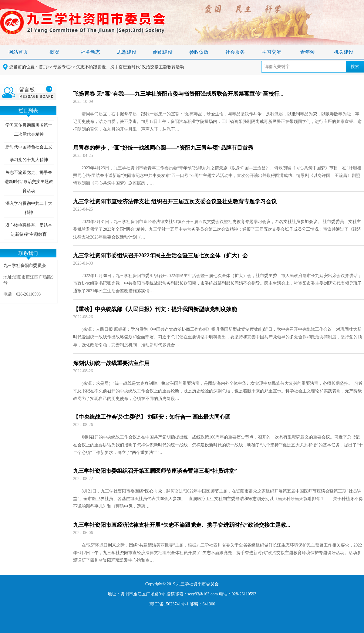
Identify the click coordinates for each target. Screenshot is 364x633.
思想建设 (127, 52)
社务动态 (90, 52)
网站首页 (18, 52)
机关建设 (344, 52)
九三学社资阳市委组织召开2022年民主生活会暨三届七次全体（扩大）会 (160, 256)
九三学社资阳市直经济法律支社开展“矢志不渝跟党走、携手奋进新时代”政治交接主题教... (182, 525)
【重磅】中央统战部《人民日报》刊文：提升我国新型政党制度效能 (155, 309)
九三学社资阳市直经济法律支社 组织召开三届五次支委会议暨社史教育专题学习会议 (175, 201)
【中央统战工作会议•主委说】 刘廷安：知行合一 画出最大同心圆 (152, 417)
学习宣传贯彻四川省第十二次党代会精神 (29, 130)
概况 (54, 52)
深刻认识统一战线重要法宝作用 (111, 363)
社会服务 (235, 52)
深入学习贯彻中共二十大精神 (29, 208)
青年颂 (308, 52)
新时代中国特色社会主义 (29, 147)
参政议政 (199, 52)
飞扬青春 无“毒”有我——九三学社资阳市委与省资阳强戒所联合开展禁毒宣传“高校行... (178, 94)
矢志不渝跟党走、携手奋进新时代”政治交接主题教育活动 (130, 67)
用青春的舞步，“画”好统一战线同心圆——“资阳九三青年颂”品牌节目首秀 (163, 148)
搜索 (355, 67)
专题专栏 (62, 67)
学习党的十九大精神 (29, 160)
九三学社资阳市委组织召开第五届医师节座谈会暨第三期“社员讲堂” (155, 471)
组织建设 (163, 52)
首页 (43, 67)
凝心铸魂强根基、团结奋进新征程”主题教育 (29, 230)
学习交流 (271, 52)
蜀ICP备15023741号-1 (169, 604)
